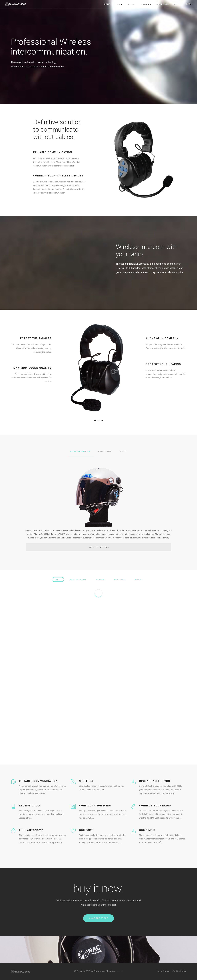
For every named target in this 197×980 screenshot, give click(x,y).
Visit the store (99, 918)
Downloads (162, 4)
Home (107, 4)
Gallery (131, 4)
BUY (176, 4)
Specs (118, 4)
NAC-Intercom (98, 971)
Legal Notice (163, 971)
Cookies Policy (179, 971)
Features (146, 4)
